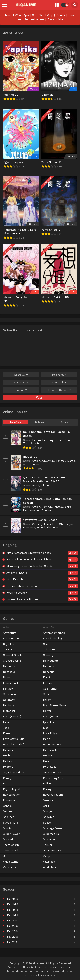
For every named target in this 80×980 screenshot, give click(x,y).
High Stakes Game (55, 705)
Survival (8, 839)
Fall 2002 (13, 920)
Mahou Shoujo (52, 744)
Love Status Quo (63, 524)
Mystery (8, 767)
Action (36, 461)
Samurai (48, 800)
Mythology (50, 767)
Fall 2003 (13, 926)
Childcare (49, 649)
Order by (59, 390)
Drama (7, 677)
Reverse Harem (53, 795)
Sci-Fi (47, 806)
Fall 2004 (13, 931)
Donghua (49, 672)
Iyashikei (48, 722)
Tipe (21, 390)
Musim (59, 375)
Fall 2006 (13, 937)
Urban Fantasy (52, 851)
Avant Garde (11, 638)
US (5, 856)
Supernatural (51, 834)
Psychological (12, 789)
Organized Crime (13, 772)
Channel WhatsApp (16, 15)
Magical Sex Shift (14, 744)
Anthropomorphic (54, 633)
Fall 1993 (12, 899)
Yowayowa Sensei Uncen (40, 520)
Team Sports (31, 443)
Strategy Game (53, 828)
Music (47, 761)
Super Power (11, 834)
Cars (46, 644)
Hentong (48, 440)
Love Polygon (52, 733)
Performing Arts (53, 778)
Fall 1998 (12, 910)
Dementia (9, 666)
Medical (48, 756)
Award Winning (52, 638)
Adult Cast (50, 627)
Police (47, 783)
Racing (47, 789)
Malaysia (8, 750)
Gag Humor (50, 689)
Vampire (48, 856)
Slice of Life (10, 823)
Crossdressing (12, 661)
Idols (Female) (12, 717)
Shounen (35, 464)
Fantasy (61, 461)
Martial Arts (50, 750)
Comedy (47, 507)
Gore (46, 694)
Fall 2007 (13, 942)
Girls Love (9, 694)
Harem (36, 440)
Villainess (49, 862)
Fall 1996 (12, 904)
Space (47, 823)
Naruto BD (30, 457)
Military (45, 486)
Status (59, 382)
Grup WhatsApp (43, 15)
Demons (48, 666)
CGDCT (8, 649)
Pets (6, 783)
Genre (21, 375)
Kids (46, 728)
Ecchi (36, 486)
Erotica (47, 683)
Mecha (7, 756)
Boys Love (10, 644)
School (41, 528)
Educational (10, 683)
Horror (47, 711)
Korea (7, 733)
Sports (69, 440)
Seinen (59, 440)
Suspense (49, 839)
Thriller (48, 845)
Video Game (11, 862)
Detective (9, 672)
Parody (7, 778)
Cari (40, 398)
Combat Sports (13, 655)
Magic (46, 739)
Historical (9, 711)
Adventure (48, 461)
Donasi (61, 15)
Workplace (50, 867)
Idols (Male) (50, 717)
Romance (29, 528)
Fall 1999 (12, 915)
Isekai (68, 507)
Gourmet (9, 700)
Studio (21, 382)
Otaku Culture (52, 772)
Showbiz (48, 817)
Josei (6, 728)
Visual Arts (10, 867)
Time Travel (11, 851)
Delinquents (51, 661)
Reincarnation (32, 510)
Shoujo (47, 811)
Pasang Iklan (56, 19)
